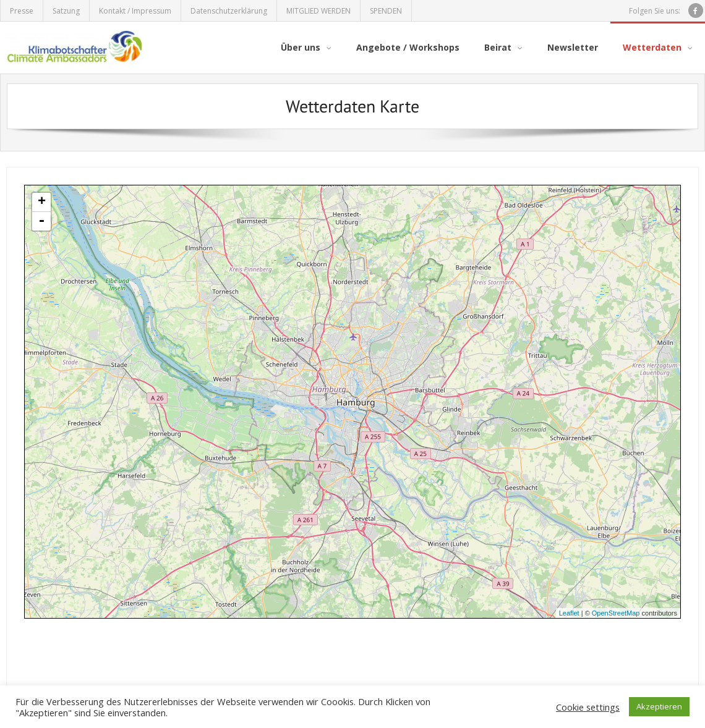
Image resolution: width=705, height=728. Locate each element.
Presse (22, 11)
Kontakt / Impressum (135, 11)
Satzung (66, 11)
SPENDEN (386, 11)
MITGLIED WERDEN (318, 11)
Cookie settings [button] (588, 707)
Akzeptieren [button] (659, 706)
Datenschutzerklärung (229, 11)
